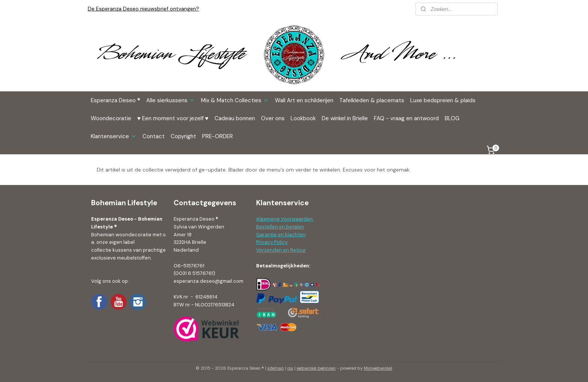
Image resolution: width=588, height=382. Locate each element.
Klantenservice (114, 136)
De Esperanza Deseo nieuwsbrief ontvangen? (143, 9)
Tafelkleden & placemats (372, 100)
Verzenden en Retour (281, 250)
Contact (154, 136)
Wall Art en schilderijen (304, 100)
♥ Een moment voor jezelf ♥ (173, 118)
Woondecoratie (111, 118)
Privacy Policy (272, 242)
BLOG (452, 118)
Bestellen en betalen (280, 227)
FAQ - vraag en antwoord (406, 118)
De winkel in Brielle (345, 118)
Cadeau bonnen (235, 118)
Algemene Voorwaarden (285, 219)
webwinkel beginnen (316, 368)
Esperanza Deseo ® (115, 100)
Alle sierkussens (171, 100)
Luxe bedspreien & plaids (443, 100)
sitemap (276, 368)
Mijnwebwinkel (378, 368)
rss (290, 368)
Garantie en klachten (281, 235)
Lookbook (303, 118)
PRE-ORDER (217, 136)
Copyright (183, 136)
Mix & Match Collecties (235, 100)
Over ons (273, 118)
